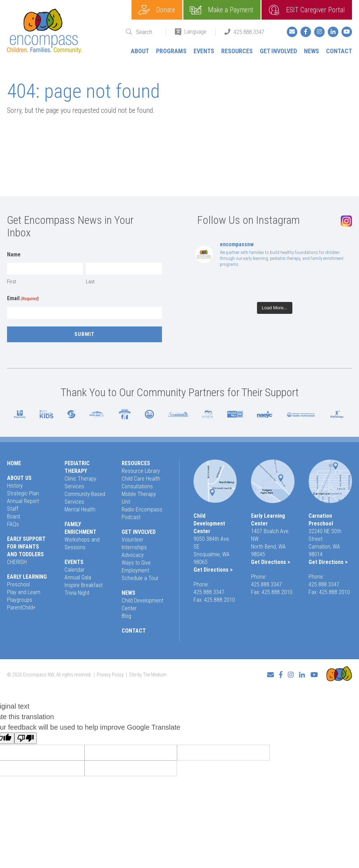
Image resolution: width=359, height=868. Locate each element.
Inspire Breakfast (84, 585)
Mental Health (80, 509)
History (15, 486)
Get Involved (278, 51)
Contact (339, 51)
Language (195, 32)
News (311, 51)
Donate (166, 10)
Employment (136, 570)
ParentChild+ (21, 608)
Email (23, 299)
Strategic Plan (23, 493)
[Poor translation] (26, 738)
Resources (237, 51)
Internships (134, 547)
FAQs (13, 524)
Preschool (18, 584)
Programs (171, 51)
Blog (126, 616)
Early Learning (27, 577)
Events (204, 51)
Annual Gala (78, 577)
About (140, 51)
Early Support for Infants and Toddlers (26, 547)
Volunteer (133, 540)
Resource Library (141, 471)
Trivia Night (77, 593)
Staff (13, 509)
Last (90, 282)
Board (13, 516)
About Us (19, 478)
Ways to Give (136, 563)
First (12, 282)
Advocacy (133, 555)
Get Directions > (213, 570)
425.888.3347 (249, 32)
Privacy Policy (110, 675)
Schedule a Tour (140, 578)
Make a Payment (231, 10)
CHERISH (17, 562)
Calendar (74, 570)
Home (14, 463)
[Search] (147, 32)
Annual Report (23, 501)
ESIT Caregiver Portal (316, 10)
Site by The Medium (148, 675)
